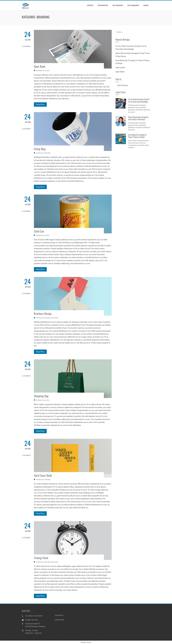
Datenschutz (60, 620)
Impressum (59, 615)
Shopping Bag (41, 396)
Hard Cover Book (43, 475)
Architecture (40, 153)
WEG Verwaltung (118, 5)
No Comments (26, 46)
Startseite (90, 5)
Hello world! (120, 68)
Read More (40, 104)
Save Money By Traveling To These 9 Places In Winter (137, 136)
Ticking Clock (41, 558)
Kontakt (146, 5)
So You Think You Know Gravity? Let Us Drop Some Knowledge (139, 100)
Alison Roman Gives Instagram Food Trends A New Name (138, 118)
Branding (39, 70)
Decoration (46, 70)
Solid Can (39, 231)
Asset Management (133, 5)
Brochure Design (43, 314)
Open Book (40, 66)
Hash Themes (123, 85)
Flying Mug (40, 149)
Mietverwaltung (103, 5)
